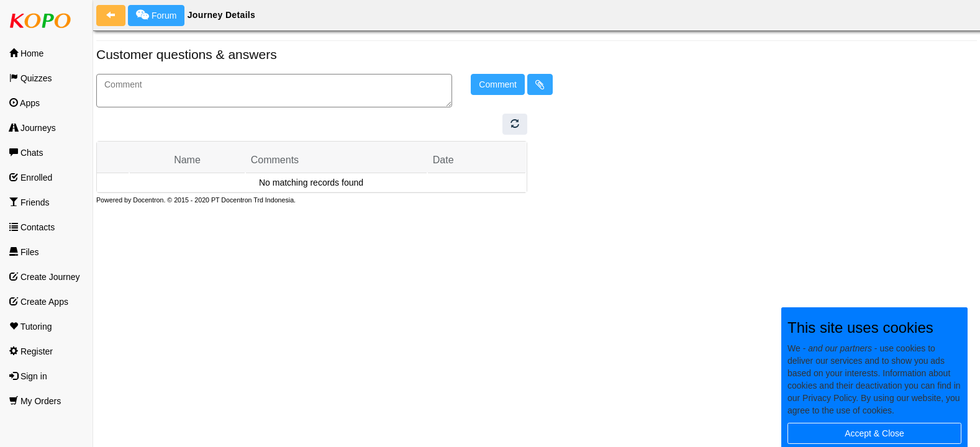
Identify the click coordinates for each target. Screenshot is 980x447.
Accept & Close (874, 433)
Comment (498, 84)
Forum (156, 15)
